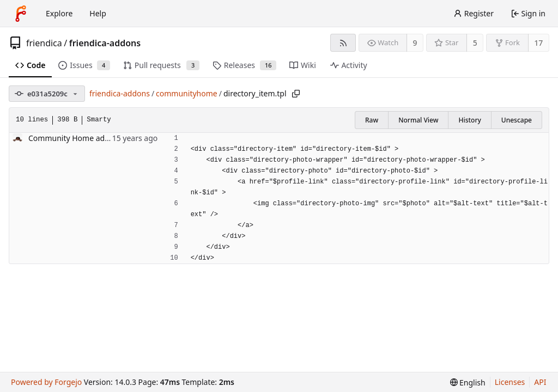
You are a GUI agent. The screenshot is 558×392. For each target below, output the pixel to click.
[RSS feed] (343, 43)
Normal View (418, 120)
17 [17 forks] (538, 43)
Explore (59, 13)
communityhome (187, 93)
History (469, 120)
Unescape (517, 120)
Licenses (510, 382)
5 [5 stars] (475, 43)
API (540, 382)
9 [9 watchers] (415, 43)
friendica (44, 43)
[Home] (21, 14)
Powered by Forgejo (46, 382)
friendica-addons (105, 43)
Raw (372, 120)
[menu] (468, 382)
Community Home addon (74, 138)
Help (98, 13)
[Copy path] (296, 94)
